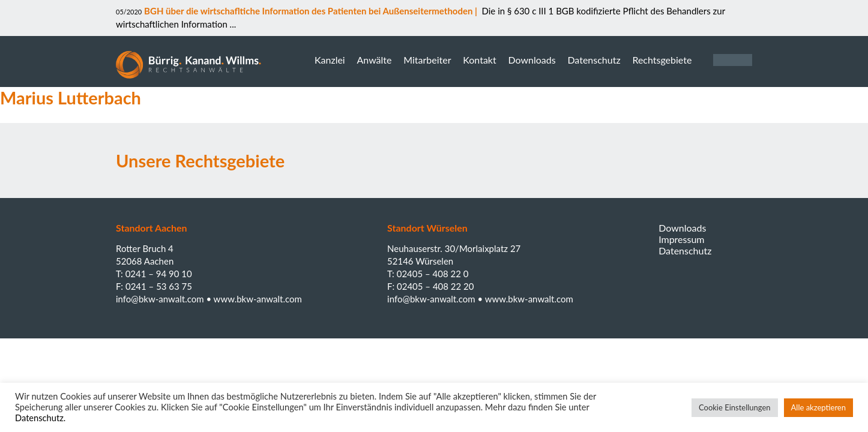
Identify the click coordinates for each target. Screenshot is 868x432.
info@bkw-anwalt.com (161, 299)
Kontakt (479, 60)
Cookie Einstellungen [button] (735, 407)
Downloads (532, 60)
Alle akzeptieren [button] (818, 407)
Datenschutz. (40, 418)
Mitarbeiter (427, 60)
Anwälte (374, 60)
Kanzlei (330, 60)
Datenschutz (594, 60)
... (232, 24)
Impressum (681, 239)
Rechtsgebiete (662, 60)
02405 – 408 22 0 (433, 274)
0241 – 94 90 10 (159, 274)
